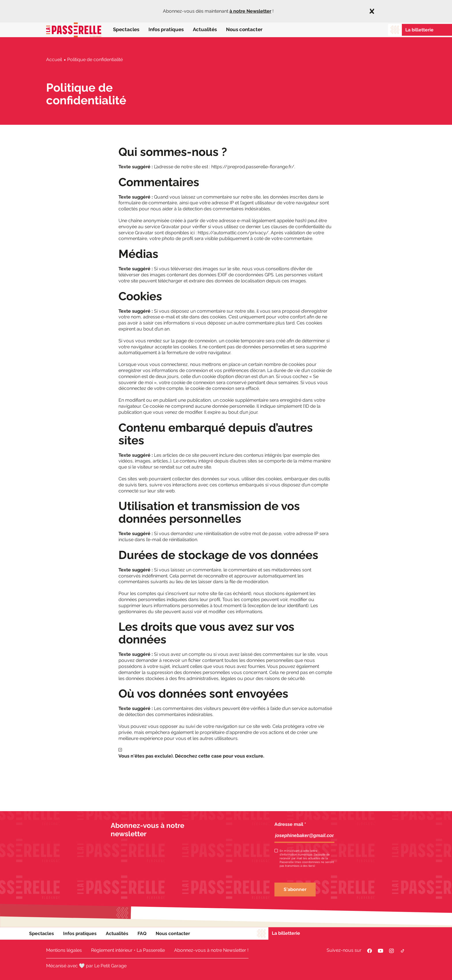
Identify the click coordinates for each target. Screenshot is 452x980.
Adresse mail (290, 824)
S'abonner (295, 889)
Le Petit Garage (110, 966)
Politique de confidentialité (95, 60)
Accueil (54, 60)
